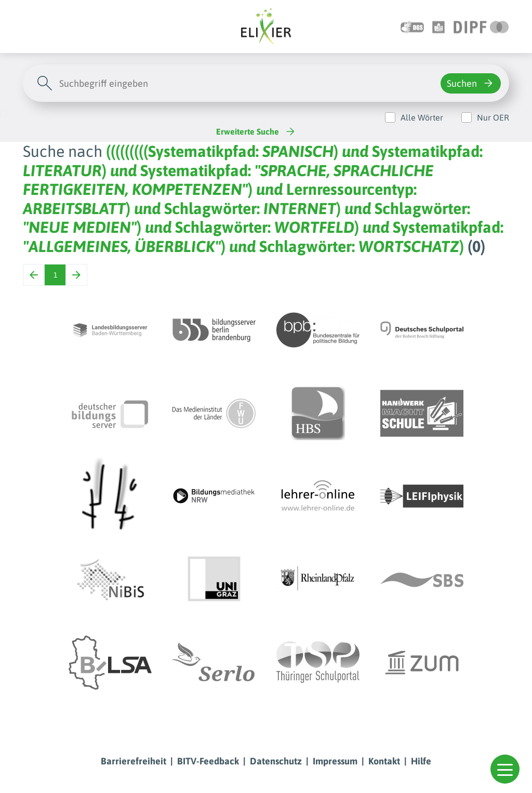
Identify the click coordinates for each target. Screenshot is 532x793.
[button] (505, 769)
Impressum (335, 761)
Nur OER (493, 117)
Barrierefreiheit (134, 761)
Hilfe (421, 761)
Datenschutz (276, 761)
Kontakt (384, 761)
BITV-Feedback (208, 761)
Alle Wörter (422, 117)
